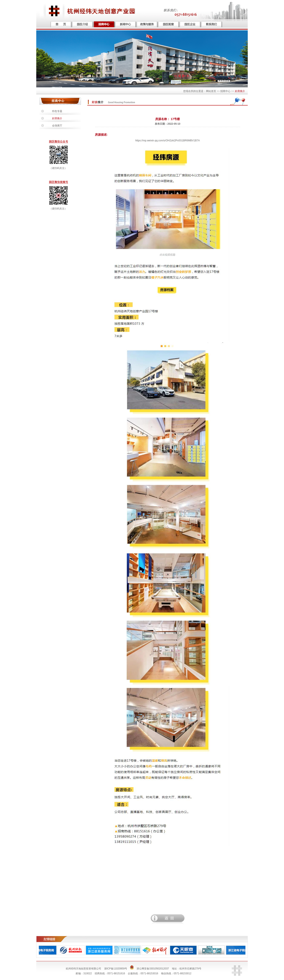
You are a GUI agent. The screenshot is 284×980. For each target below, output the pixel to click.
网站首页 (211, 91)
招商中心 (225, 91)
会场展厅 (57, 126)
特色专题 (57, 111)
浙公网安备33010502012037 (153, 969)
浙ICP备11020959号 (116, 969)
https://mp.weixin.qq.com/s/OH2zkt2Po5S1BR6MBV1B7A (167, 141)
